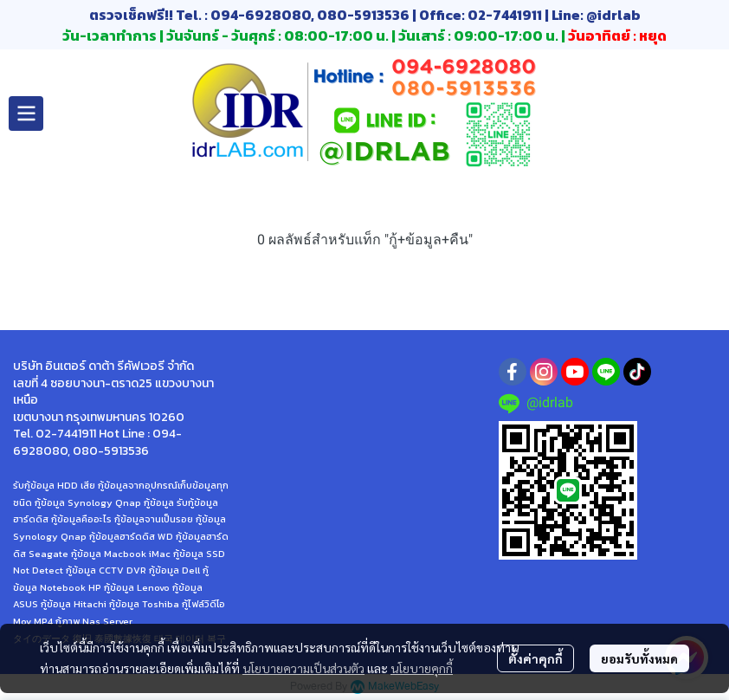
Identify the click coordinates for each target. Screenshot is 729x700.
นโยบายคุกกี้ (422, 668)
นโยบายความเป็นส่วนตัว (303, 668)
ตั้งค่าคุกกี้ (535, 658)
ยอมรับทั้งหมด (639, 658)
